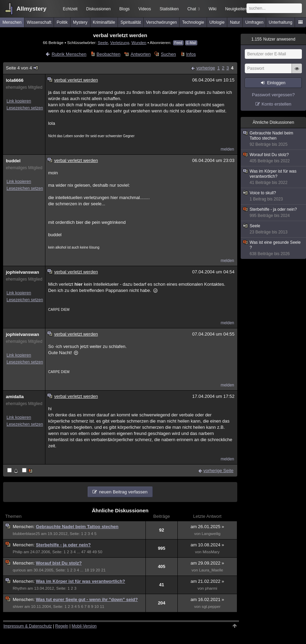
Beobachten (108, 54)
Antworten (141, 54)
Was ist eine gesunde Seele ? (274, 248)
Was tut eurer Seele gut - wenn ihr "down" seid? (87, 599)
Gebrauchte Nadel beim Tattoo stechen (77, 527)
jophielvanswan (23, 272)
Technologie (193, 22)
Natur (235, 22)
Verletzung (120, 42)
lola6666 (15, 80)
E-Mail (191, 43)
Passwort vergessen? (273, 95)
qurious (19, 570)
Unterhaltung (281, 22)
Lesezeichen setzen (25, 108)
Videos (145, 9)
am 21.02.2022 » (207, 581)
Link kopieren (19, 101)
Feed (178, 43)
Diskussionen (98, 9)
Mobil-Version (84, 626)
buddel (13, 161)
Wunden (139, 42)
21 (103, 570)
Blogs (124, 9)
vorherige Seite (218, 471)
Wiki (213, 9)
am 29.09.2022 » (207, 563)
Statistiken (169, 9)
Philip (18, 552)
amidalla (15, 397)
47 (83, 552)
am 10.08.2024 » (207, 545)
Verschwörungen (161, 22)
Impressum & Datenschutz (28, 626)
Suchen (168, 54)
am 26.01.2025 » (207, 527)
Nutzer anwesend (273, 39)
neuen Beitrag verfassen (123, 492)
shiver (18, 607)
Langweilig (211, 534)
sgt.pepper (211, 607)
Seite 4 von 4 (22, 68)
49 (95, 552)
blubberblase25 (26, 534)
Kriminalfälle (104, 22)
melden (227, 149)
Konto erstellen (277, 104)
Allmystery (31, 9)
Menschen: (24, 527)
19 (92, 570)
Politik (62, 22)
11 (102, 607)
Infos (191, 54)
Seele (103, 42)
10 (96, 607)
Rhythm (20, 588)
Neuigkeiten (236, 9)
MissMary (211, 552)
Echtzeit (70, 9)
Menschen (12, 22)
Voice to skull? (274, 196)
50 (100, 552)
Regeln (62, 626)
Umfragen (255, 22)
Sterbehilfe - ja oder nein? (63, 545)
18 (87, 570)
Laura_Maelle (211, 570)
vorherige (206, 68)
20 (98, 570)
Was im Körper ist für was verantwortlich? (80, 581)
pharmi (211, 588)
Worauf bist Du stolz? (59, 563)
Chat (194, 9)
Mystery (80, 22)
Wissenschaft (39, 22)
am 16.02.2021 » (207, 599)
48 (89, 552)
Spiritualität (130, 22)
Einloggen (276, 83)
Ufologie (217, 22)
